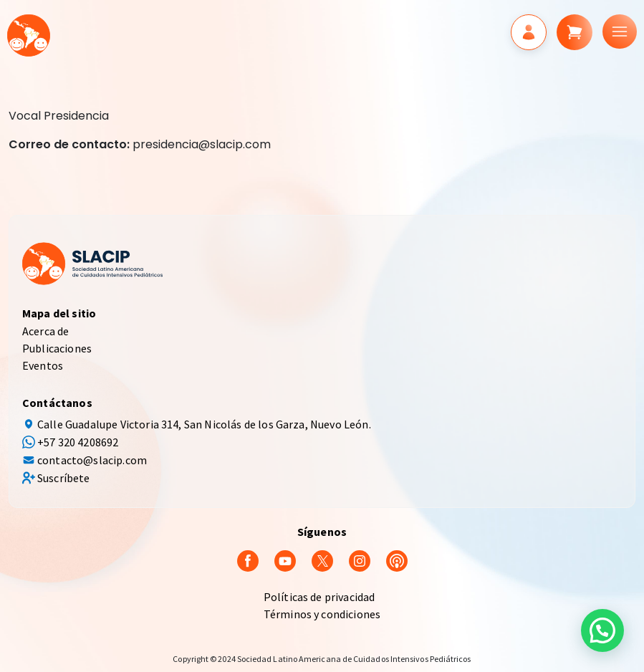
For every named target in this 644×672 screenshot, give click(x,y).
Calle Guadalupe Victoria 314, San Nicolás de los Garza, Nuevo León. (204, 424)
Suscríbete (64, 478)
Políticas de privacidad (319, 597)
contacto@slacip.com (92, 460)
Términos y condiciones (322, 614)
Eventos (43, 365)
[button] (602, 630)
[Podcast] (397, 560)
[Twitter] (322, 560)
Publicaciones (57, 348)
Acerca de (45, 331)
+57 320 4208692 (78, 442)
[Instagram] (360, 560)
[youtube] (285, 560)
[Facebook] (248, 560)
